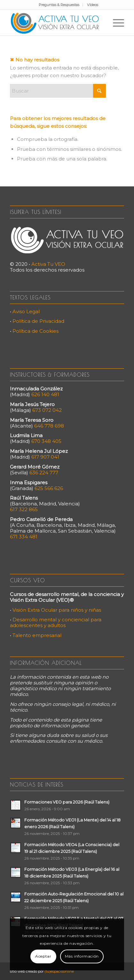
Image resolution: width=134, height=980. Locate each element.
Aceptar (43, 956)
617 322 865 (24, 509)
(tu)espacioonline (59, 971)
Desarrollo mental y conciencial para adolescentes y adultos (56, 622)
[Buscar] (58, 91)
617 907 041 (45, 457)
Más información (82, 956)
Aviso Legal (26, 311)
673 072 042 (47, 410)
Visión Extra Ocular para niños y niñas (57, 610)
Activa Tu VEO (48, 264)
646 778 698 (49, 426)
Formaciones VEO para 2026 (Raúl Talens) (67, 802)
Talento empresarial (37, 635)
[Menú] (115, 23)
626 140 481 (45, 394)
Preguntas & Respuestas (59, 5)
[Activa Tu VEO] (55, 23)
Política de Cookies (35, 331)
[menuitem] (59, 5)
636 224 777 (44, 473)
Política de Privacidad (38, 321)
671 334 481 (24, 537)
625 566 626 (49, 488)
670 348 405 (46, 441)
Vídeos (93, 5)
